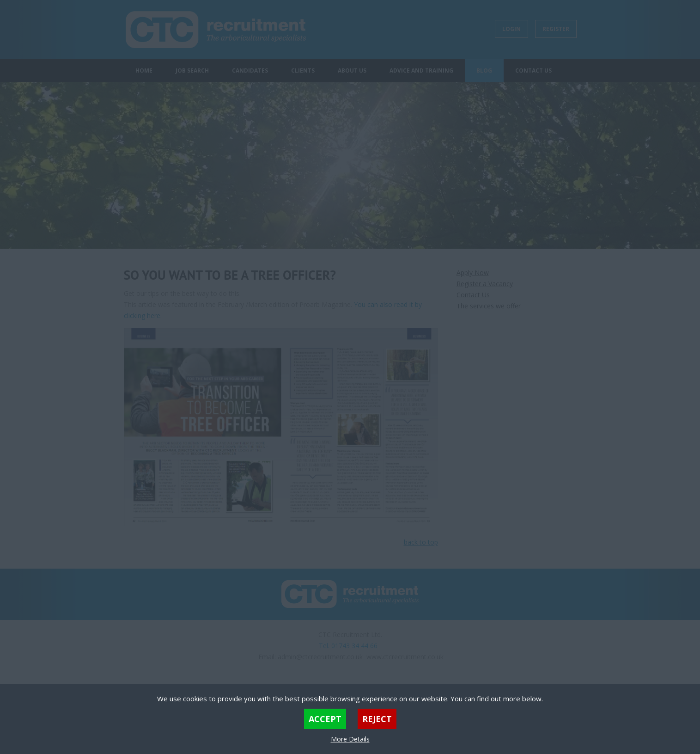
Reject (377, 719)
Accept (325, 719)
